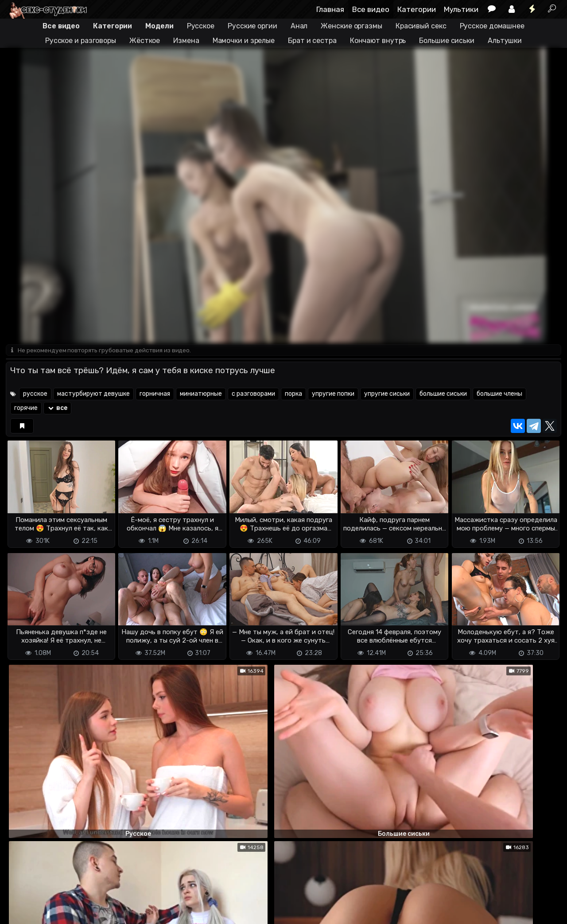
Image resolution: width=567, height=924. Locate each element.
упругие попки (333, 395)
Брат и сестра (312, 41)
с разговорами (253, 395)
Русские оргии (252, 26)
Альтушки (505, 41)
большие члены (499, 395)
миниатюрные (201, 395)
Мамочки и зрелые (244, 41)
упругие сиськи (387, 395)
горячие (26, 409)
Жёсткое (145, 41)
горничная (155, 395)
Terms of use (51, 902)
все (57, 409)
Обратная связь (98, 902)
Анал (299, 26)
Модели (159, 26)
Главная (330, 9)
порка (293, 395)
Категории (417, 9)
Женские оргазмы (351, 26)
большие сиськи (443, 395)
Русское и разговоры (81, 41)
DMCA (20, 902)
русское (35, 395)
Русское (201, 26)
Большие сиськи (447, 41)
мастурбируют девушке (93, 395)
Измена (186, 41)
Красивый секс (421, 26)
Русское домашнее (492, 26)
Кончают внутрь (378, 41)
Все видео (371, 9)
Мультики (461, 9)
